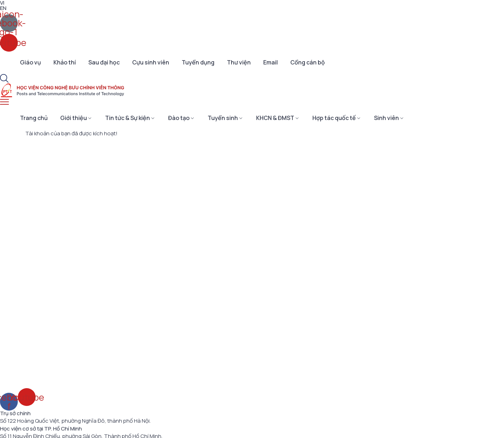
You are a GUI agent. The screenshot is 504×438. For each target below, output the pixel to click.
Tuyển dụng (198, 62)
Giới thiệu (74, 118)
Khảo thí (65, 62)
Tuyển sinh (223, 118)
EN (3, 8)
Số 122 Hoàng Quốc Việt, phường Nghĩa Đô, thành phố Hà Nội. (75, 421)
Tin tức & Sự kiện (128, 118)
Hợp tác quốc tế (334, 118)
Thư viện (239, 62)
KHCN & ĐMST (275, 118)
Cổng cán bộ (308, 62)
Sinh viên (386, 118)
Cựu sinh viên (151, 62)
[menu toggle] (4, 102)
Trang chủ (34, 118)
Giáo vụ (30, 62)
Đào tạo (179, 118)
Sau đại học (104, 62)
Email (271, 62)
